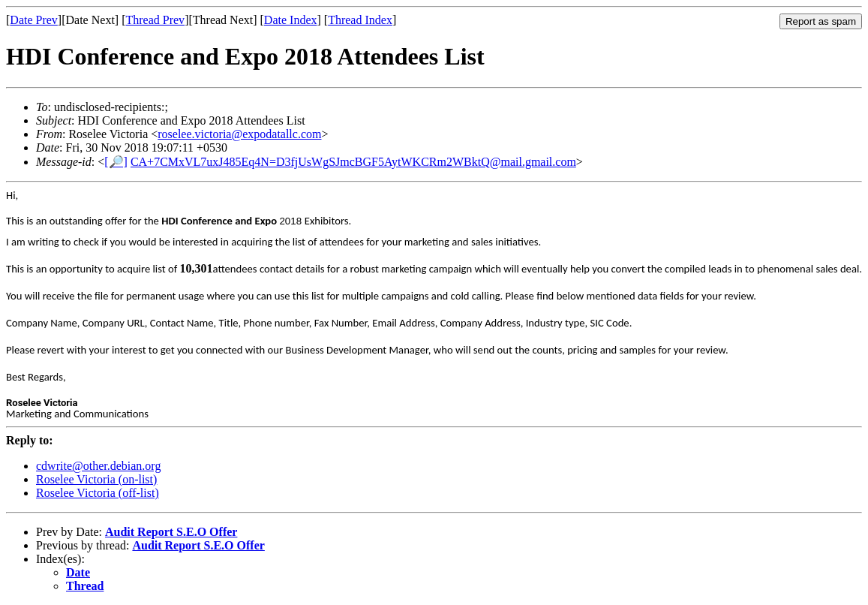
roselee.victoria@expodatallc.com (239, 134)
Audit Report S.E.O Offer (171, 532)
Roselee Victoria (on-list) (96, 479)
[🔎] (116, 162)
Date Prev (34, 20)
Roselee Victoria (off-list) (98, 493)
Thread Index (360, 20)
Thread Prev (155, 20)
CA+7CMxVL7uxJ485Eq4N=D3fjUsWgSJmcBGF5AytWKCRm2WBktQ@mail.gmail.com (353, 162)
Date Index (291, 20)
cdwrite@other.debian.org (98, 466)
